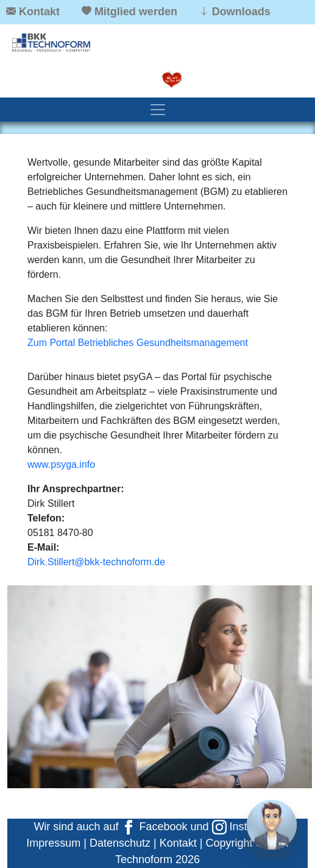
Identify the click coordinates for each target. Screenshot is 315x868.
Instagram (245, 827)
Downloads (241, 12)
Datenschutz (120, 843)
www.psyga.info (61, 464)
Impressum (53, 843)
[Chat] (272, 825)
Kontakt (39, 12)
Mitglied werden (136, 12)
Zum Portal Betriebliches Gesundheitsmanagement (138, 343)
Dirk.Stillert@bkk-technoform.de (96, 562)
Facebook (154, 827)
